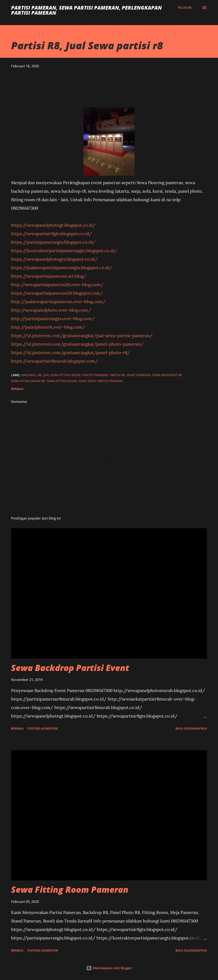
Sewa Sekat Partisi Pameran (101, 381)
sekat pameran (139, 375)
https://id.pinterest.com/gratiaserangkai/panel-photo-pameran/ (77, 344)
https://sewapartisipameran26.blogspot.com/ (57, 293)
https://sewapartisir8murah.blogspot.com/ (54, 361)
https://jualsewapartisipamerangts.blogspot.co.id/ (62, 268)
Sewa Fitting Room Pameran (70, 889)
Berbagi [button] (17, 389)
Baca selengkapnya (191, 728)
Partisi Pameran (95, 375)
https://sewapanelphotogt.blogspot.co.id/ (53, 225)
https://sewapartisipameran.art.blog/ (49, 276)
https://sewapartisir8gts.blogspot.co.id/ (52, 234)
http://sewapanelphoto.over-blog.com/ (51, 310)
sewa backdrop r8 (167, 375)
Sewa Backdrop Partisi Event (70, 668)
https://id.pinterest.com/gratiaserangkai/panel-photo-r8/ (71, 352)
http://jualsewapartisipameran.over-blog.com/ (58, 301)
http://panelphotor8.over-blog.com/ (48, 327)
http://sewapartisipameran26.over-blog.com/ (57, 285)
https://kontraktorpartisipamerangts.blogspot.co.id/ (64, 251)
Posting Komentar (43, 728)
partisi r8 (117, 375)
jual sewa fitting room (62, 375)
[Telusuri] (185, 8)
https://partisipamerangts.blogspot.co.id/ (53, 242)
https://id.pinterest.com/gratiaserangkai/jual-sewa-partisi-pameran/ (82, 335)
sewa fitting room (62, 381)
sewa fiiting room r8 (28, 381)
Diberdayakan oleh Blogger (109, 968)
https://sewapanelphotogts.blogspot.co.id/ (54, 259)
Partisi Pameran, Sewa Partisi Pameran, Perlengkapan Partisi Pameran (86, 10)
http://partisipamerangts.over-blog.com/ (53, 318)
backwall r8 (32, 375)
